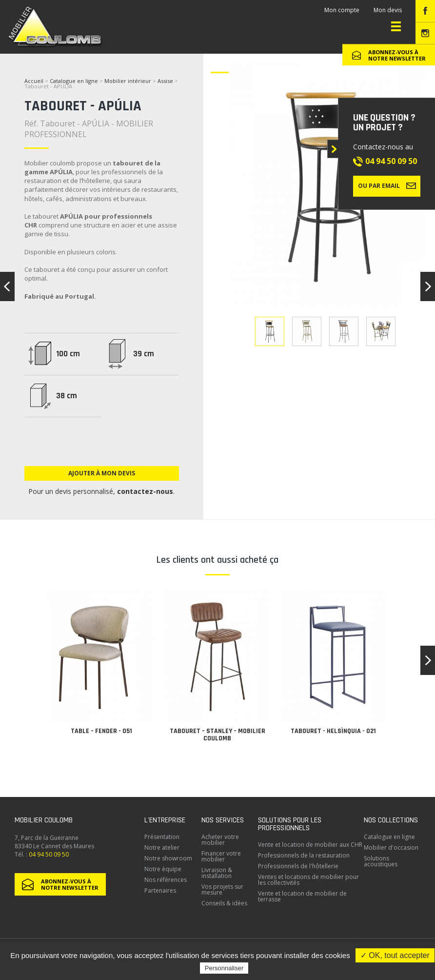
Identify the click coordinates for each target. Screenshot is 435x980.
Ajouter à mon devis (102, 473)
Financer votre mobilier (221, 856)
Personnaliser (224, 968)
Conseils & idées (224, 903)
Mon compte (342, 10)
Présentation (162, 837)
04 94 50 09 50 (391, 161)
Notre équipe (163, 869)
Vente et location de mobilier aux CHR (310, 845)
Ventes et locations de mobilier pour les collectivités (308, 880)
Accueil (34, 81)
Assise (166, 81)
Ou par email (387, 185)
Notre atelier (162, 847)
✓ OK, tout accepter (395, 955)
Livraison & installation (217, 873)
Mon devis (388, 10)
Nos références (166, 880)
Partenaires (160, 890)
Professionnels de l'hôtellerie (298, 866)
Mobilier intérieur (128, 81)
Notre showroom (168, 858)
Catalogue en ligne (74, 81)
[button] (428, 660)
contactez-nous (145, 491)
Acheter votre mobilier (220, 840)
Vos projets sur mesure (222, 889)
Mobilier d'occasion (391, 847)
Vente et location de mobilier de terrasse (302, 896)
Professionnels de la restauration (304, 855)
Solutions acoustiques (381, 861)
